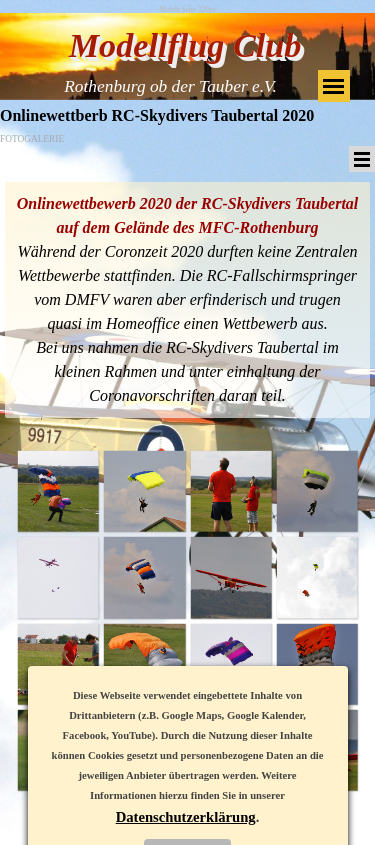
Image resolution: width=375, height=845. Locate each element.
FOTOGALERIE (32, 139)
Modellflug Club (185, 45)
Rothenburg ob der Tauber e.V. (170, 86)
